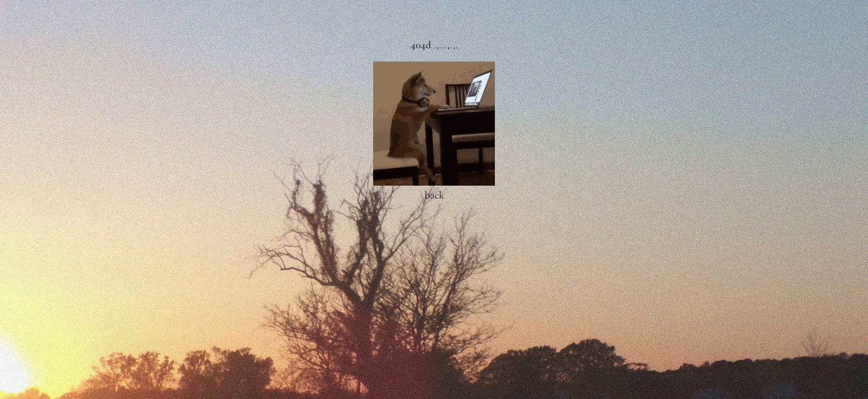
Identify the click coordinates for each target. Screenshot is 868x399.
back (434, 195)
